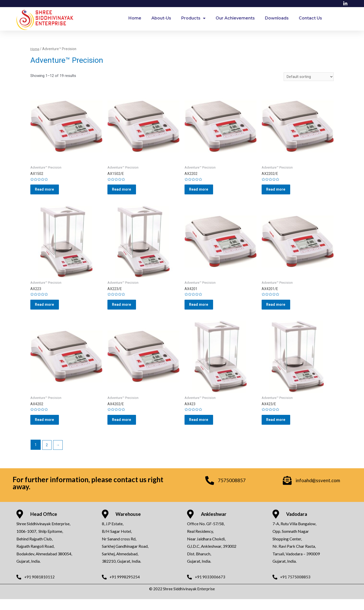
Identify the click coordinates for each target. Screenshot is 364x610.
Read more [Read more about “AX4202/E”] (125, 429)
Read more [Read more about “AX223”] (48, 310)
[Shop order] (309, 77)
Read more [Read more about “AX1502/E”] (125, 192)
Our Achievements (235, 18)
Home (135, 18)
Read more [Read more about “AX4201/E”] (279, 310)
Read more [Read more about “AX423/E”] (279, 429)
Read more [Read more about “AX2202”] (202, 192)
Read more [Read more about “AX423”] (202, 429)
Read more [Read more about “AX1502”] (48, 192)
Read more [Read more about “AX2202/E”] (279, 192)
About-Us (161, 18)
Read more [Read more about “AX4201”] (202, 310)
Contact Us (310, 18)
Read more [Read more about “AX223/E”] (125, 310)
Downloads (277, 18)
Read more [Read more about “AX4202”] (48, 429)
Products (193, 18)
